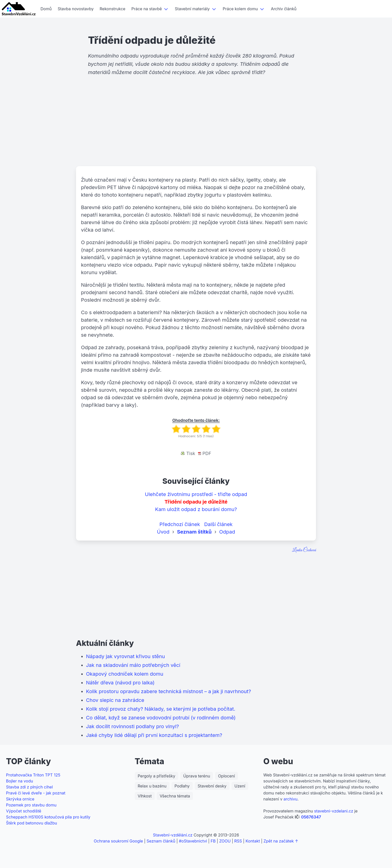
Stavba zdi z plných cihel (29, 787)
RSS (238, 841)
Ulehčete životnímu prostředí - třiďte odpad (196, 494)
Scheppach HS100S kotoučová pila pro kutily (48, 817)
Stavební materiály (192, 9)
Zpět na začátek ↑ (281, 841)
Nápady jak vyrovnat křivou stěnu (125, 656)
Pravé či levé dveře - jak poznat (36, 793)
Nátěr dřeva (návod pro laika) (120, 683)
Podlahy (182, 786)
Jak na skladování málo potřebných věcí (133, 665)
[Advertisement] (196, 127)
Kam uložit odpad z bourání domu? (196, 509)
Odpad (227, 532)
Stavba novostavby (76, 9)
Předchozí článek (180, 524)
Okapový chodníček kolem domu (125, 674)
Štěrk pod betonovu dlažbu (31, 823)
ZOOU (225, 841)
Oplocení (226, 776)
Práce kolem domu (240, 9)
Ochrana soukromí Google (118, 841)
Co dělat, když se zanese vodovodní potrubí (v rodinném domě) (161, 718)
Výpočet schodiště (24, 811)
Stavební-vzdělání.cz (173, 835)
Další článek (218, 524)
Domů (46, 9)
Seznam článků (161, 841)
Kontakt (253, 841)
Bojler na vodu (19, 781)
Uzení (240, 786)
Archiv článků (283, 9)
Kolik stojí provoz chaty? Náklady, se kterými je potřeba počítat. (161, 709)
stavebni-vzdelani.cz (333, 811)
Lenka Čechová (304, 550)
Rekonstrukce (113, 9)
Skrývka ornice (20, 799)
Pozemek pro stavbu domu (31, 805)
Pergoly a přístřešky (156, 776)
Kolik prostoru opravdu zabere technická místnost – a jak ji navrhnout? (168, 691)
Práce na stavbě (146, 9)
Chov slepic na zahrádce (115, 700)
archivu (290, 799)
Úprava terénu (197, 776)
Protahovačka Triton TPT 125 (33, 775)
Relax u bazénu (152, 786)
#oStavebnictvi (193, 841)
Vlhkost (145, 796)
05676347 (311, 817)
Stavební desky (212, 786)
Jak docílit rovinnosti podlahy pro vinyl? (132, 726)
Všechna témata (175, 796)
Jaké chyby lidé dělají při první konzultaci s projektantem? (154, 735)
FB (213, 841)
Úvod (163, 532)
